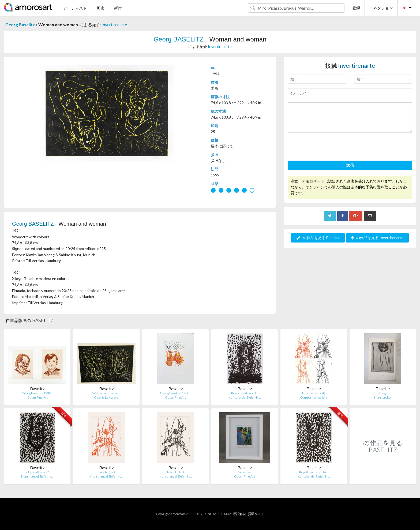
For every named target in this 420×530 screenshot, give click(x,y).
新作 (118, 8)
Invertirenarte (114, 24)
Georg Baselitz (20, 24)
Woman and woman (106, 393)
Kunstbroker (383, 397)
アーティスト (75, 8)
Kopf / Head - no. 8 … (245, 393)
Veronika (245, 472)
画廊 (100, 8)
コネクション (381, 8)
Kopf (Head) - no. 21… (37, 472)
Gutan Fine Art (37, 397)
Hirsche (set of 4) (314, 393)
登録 (356, 8)
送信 (350, 165)
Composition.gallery (314, 397)
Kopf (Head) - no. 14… (314, 472)
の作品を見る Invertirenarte (377, 238)
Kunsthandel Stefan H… (245, 397)
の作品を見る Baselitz (318, 238)
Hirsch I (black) (176, 472)
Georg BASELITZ (179, 39)
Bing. (383, 393)
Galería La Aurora (106, 397)
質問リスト (256, 514)
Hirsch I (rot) (106, 472)
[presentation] (329, 147)
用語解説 (239, 514)
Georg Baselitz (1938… (37, 393)
